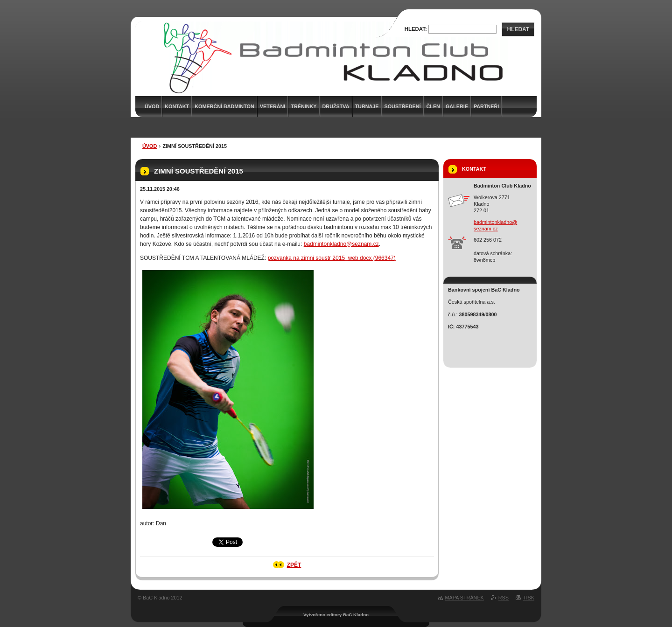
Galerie (457, 106)
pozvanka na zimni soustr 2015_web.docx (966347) (332, 258)
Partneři (486, 106)
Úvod (150, 146)
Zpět (294, 565)
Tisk (529, 598)
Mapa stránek (465, 598)
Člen (433, 106)
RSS (504, 598)
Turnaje (367, 106)
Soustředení (403, 106)
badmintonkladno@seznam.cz (341, 244)
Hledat (518, 29)
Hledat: (416, 29)
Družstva (336, 106)
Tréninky (304, 106)
